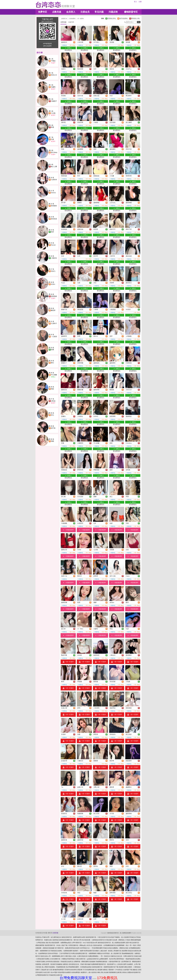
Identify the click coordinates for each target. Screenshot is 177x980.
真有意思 (54, 219)
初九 (52, 415)
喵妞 (52, 389)
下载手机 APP (47, 19)
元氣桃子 (54, 101)
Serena (53, 193)
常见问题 (99, 12)
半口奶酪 (54, 375)
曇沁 (52, 363)
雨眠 (52, 441)
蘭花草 (53, 310)
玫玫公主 (54, 75)
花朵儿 (53, 271)
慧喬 (52, 350)
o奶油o (53, 401)
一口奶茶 (54, 337)
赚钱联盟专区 (131, 12)
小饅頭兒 (54, 258)
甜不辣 (53, 428)
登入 (135, 2)
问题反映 (113, 12)
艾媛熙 (53, 87)
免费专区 (43, 12)
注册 (140, 2)
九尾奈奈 (54, 180)
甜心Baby (54, 152)
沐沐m (53, 284)
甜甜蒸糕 (54, 296)
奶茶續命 (54, 206)
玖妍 (52, 139)
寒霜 (52, 127)
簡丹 (52, 232)
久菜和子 (54, 323)
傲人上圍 (54, 166)
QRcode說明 (47, 46)
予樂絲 (53, 61)
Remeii (53, 245)
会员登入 (71, 12)
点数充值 (57, 12)
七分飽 (53, 113)
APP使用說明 (47, 44)
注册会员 (85, 12)
